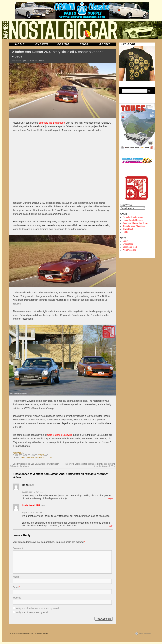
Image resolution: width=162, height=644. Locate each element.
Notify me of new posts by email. (32, 612)
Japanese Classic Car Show (135, 223)
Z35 (50, 457)
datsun (30, 457)
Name (17, 577)
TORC (125, 232)
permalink (18, 453)
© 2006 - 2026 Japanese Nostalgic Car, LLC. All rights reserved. (29, 633)
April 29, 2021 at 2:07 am (32, 492)
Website (17, 598)
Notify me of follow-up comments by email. (37, 608)
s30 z (45, 457)
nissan (38, 457)
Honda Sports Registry (133, 220)
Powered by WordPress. (145, 633)
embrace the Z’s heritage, (52, 123)
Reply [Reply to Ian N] (110, 498)
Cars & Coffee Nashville (59, 435)
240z (23, 457)
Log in (125, 241)
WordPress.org (129, 250)
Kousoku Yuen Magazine (134, 226)
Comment (18, 548)
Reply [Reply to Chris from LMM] (110, 526)
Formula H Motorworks (133, 217)
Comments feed (130, 247)
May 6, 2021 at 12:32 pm (32, 513)
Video (41, 455)
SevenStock (128, 229)
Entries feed (128, 244)
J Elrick (41, 61)
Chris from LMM (31, 505)
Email (16, 587)
